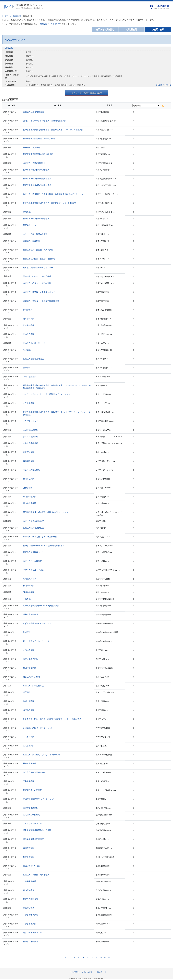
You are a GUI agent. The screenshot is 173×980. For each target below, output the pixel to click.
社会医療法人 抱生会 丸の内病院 (38, 250)
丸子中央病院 (29, 403)
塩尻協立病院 (29, 710)
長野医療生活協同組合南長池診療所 (38, 154)
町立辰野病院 (29, 857)
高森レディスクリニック (33, 933)
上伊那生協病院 (30, 881)
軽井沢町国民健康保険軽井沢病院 (37, 830)
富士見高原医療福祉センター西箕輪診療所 (41, 606)
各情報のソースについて (50, 24)
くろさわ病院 (29, 737)
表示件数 (5, 100)
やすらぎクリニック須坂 (33, 570)
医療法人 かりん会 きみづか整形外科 (40, 537)
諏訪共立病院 (29, 848)
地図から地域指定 (105, 30)
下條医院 (27, 599)
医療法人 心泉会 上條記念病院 (37, 276)
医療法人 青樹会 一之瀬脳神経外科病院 (41, 301)
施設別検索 (17, 16)
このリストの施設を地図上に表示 (87, 93)
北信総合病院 (29, 650)
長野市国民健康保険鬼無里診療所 (37, 179)
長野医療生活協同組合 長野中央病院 (39, 139)
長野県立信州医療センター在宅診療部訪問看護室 (44, 546)
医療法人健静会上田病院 (33, 359)
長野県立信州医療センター (34, 552)
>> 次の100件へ (105, 957)
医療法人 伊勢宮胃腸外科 (34, 163)
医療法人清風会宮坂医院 (33, 521)
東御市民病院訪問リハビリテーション (39, 799)
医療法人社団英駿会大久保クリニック (39, 292)
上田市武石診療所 (31, 430)
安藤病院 (27, 368)
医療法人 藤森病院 (31, 241)
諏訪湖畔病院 (29, 461)
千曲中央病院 (29, 781)
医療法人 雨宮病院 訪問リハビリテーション (43, 755)
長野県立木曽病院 (31, 942)
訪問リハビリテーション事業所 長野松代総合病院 (45, 121)
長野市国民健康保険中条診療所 (36, 219)
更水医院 (27, 212)
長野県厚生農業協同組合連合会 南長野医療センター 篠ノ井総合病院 (53, 130)
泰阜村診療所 (29, 908)
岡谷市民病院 (29, 452)
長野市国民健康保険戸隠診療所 (36, 170)
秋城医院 (27, 632)
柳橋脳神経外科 (30, 579)
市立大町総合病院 (31, 659)
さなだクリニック (31, 421)
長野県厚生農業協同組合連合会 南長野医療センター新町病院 (49, 203)
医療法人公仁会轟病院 (32, 561)
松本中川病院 (29, 319)
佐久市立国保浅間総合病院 (34, 772)
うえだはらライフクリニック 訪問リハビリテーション (47, 394)
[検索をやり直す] (163, 85)
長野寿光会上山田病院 (32, 790)
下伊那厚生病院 (30, 924)
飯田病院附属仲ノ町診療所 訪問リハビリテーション (46, 512)
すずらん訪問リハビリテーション (37, 623)
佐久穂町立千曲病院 (31, 815)
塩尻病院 (27, 692)
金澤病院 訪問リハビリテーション (38, 728)
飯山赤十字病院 (30, 668)
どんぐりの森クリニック (33, 824)
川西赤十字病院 (30, 763)
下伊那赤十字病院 (31, 915)
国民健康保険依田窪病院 (33, 839)
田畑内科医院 (29, 592)
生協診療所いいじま (31, 866)
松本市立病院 (29, 334)
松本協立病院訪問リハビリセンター (38, 268)
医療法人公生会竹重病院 (33, 112)
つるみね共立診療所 (31, 470)
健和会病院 (28, 488)
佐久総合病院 (29, 746)
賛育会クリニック (31, 225)
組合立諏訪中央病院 (31, 677)
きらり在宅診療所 (31, 437)
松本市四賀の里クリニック (34, 343)
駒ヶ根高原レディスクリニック (36, 641)
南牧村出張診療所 (31, 808)
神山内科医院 (29, 586)
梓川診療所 (28, 310)
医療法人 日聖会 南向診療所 (36, 875)
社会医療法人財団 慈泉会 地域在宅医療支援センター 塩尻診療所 (52, 719)
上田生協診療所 (30, 377)
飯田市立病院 (29, 479)
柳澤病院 (27, 350)
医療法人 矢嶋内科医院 (33, 686)
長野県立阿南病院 (31, 899)
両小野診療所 (29, 890)
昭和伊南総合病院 (31, 614)
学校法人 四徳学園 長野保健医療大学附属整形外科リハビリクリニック (54, 194)
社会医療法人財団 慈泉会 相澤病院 (39, 259)
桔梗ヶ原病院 (29, 701)
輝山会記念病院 (30, 497)
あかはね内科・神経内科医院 (35, 234)
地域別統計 (131, 30)
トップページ (7, 16)
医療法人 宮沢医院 (31, 148)
